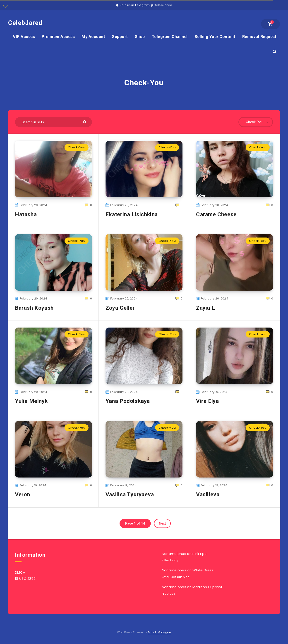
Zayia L (205, 308)
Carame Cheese (216, 214)
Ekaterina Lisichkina (132, 214)
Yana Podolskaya (128, 401)
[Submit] (85, 122)
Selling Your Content (215, 37)
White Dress (203, 570)
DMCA (20, 572)
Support (120, 37)
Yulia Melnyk (31, 401)
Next (162, 523)
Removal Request (259, 37)
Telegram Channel (170, 37)
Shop (140, 37)
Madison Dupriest (208, 587)
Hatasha (26, 214)
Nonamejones (174, 554)
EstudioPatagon (159, 632)
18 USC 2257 (25, 579)
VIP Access (24, 37)
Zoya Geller (120, 308)
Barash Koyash (34, 308)
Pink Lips (199, 554)
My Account (93, 37)
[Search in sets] (53, 122)
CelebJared (25, 23)
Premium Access (58, 37)
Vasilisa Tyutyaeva (130, 494)
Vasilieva (208, 494)
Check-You (77, 147)
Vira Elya (207, 401)
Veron (23, 494)
